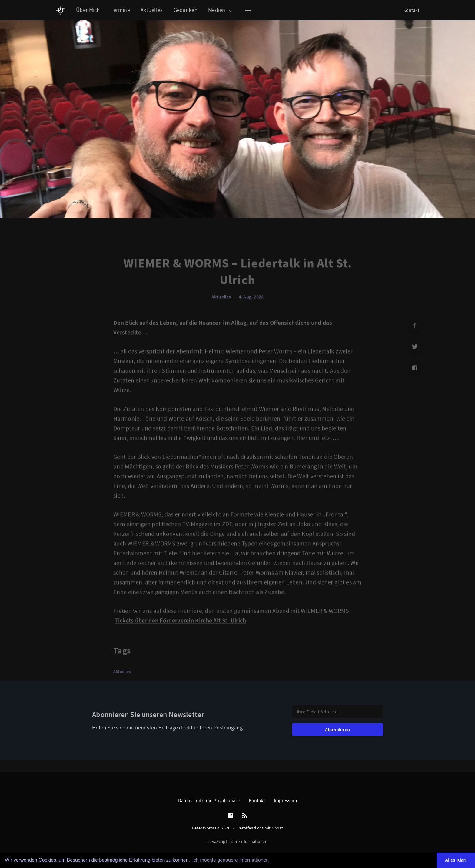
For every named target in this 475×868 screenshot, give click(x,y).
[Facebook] (231, 816)
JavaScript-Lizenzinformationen (237, 841)
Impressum (285, 800)
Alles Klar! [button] (456, 860)
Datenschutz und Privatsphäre (209, 800)
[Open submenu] (248, 10)
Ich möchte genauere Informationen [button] (231, 860)
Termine (120, 10)
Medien (220, 10)
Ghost (277, 828)
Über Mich (88, 10)
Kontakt (411, 10)
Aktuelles (152, 10)
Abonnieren (337, 729)
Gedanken (186, 10)
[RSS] (244, 816)
